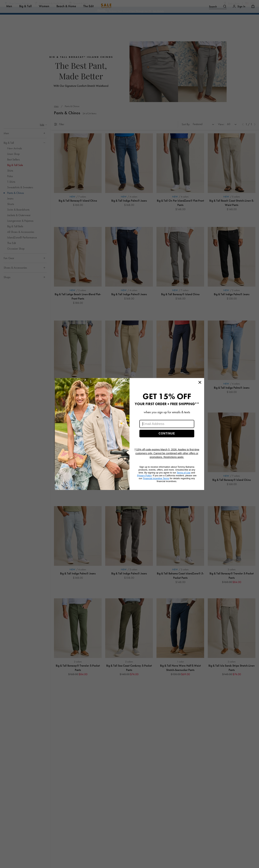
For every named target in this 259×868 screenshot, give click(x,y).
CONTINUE (167, 433)
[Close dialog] (200, 382)
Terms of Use (184, 473)
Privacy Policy (144, 476)
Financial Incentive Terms (156, 478)
